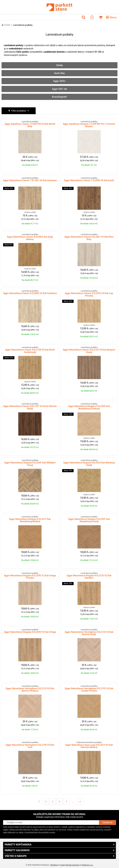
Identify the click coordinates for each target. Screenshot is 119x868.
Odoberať (107, 822)
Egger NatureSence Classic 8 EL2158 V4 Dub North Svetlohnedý (30, 350)
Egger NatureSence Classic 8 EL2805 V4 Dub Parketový (30, 292)
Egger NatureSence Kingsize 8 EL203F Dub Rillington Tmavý (30, 463)
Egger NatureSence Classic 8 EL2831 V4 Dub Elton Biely (89, 237)
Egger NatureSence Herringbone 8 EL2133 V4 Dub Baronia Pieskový (30, 689)
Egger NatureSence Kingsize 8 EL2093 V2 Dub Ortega (30, 631)
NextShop (54, 865)
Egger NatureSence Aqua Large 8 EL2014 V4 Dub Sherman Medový (89, 745)
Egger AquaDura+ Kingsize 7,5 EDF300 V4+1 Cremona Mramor (89, 124)
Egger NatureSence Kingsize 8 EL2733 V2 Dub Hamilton (89, 576)
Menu (111, 17)
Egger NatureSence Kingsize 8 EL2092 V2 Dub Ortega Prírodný (30, 576)
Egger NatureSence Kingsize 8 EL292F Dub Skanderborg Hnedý (89, 519)
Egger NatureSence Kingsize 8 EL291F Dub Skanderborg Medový (30, 519)
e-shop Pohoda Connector (70, 865)
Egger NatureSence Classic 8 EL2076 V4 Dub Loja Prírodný (89, 293)
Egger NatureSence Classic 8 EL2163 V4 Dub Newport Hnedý (89, 350)
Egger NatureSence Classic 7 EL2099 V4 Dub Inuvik (89, 179)
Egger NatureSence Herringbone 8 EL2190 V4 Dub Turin (30, 745)
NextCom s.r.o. (88, 865)
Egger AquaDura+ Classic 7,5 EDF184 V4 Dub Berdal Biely (30, 124)
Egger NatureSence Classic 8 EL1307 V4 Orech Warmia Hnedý (30, 406)
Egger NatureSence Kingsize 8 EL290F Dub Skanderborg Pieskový (89, 406)
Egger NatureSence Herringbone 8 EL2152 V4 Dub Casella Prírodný (89, 689)
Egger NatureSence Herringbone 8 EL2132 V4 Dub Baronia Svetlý (89, 632)
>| (80, 802)
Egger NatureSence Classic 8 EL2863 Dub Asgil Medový (30, 237)
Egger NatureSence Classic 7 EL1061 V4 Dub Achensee (30, 179)
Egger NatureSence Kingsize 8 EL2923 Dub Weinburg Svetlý (89, 463)
